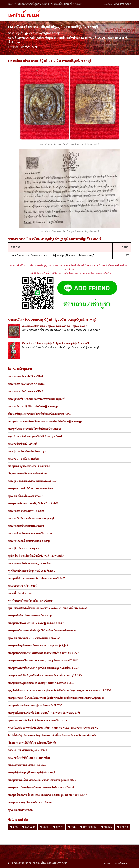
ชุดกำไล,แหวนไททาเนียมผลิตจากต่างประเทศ (31, 601)
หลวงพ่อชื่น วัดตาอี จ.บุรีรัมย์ (22, 444)
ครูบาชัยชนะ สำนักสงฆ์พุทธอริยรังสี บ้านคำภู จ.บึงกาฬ (35, 436)
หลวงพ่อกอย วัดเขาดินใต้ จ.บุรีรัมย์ (25, 376)
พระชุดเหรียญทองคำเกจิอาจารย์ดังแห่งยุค (29, 466)
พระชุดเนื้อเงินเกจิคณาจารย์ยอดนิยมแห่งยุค (30, 616)
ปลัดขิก (122, 827)
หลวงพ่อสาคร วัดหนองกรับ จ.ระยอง (26, 511)
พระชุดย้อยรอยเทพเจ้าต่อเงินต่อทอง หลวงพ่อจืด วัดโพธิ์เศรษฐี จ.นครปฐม (45, 421)
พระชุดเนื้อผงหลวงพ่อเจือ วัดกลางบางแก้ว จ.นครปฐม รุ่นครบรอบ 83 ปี (44, 713)
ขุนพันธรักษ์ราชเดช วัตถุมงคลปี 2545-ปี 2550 (31, 571)
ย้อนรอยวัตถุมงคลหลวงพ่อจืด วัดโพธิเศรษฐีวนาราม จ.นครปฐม (40, 414)
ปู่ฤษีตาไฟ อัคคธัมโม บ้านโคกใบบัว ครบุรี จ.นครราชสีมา (36, 556)
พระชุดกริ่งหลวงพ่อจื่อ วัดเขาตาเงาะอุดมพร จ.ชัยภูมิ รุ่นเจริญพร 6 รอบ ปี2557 (47, 795)
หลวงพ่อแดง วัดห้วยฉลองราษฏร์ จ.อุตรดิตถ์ (30, 563)
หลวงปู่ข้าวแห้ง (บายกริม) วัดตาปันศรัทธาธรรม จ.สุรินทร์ (36, 399)
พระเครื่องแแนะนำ (123, 863)
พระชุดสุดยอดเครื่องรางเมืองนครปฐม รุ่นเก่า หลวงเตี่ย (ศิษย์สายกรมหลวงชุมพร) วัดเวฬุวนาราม (56, 698)
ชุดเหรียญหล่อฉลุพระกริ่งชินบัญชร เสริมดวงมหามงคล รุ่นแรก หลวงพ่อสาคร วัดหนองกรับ (53, 728)
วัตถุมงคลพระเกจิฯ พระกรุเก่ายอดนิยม (27, 474)
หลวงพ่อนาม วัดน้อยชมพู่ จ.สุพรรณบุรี (27, 750)
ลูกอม (44, 827)
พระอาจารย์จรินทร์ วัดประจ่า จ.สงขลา (27, 765)
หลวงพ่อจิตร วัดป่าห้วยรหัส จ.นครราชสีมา (29, 758)
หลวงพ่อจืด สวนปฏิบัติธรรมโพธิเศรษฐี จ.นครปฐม (33, 406)
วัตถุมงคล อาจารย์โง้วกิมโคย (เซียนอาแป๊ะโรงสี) (32, 743)
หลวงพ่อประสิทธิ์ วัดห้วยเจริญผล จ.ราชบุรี (29, 541)
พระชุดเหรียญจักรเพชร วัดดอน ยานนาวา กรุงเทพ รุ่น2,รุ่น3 (38, 646)
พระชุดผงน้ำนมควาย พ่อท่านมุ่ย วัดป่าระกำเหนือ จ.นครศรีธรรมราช (42, 631)
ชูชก (14, 827)
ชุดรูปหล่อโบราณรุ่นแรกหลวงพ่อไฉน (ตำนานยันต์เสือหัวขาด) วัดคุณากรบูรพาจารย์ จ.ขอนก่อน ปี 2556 (59, 690)
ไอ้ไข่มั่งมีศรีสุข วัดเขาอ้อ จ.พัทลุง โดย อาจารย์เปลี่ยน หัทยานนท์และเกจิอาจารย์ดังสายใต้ (52, 735)
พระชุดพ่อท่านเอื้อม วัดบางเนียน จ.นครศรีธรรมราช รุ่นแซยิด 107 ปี (42, 780)
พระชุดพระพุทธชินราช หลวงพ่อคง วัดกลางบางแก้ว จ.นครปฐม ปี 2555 (44, 653)
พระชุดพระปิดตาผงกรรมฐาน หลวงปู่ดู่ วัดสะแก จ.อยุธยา (36, 623)
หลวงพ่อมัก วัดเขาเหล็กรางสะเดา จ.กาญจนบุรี (31, 518)
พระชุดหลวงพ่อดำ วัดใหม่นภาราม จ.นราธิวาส (31, 489)
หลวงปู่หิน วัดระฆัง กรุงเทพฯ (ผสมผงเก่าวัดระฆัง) (33, 481)
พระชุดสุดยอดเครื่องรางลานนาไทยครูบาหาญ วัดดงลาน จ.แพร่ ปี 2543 (43, 660)
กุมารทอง (29, 827)
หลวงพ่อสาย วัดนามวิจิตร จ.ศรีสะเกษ (27, 384)
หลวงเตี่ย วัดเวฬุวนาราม (20, 593)
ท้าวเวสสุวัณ (88, 827)
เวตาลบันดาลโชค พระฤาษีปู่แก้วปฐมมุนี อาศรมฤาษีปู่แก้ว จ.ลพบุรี (55, 326)
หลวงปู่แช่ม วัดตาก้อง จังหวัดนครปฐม (27, 451)
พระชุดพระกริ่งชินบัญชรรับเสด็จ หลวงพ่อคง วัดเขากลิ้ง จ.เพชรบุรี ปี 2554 (45, 675)
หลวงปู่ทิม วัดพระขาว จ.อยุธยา (23, 548)
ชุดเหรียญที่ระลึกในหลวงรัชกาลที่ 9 (26, 496)
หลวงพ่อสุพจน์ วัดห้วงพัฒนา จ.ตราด (26, 526)
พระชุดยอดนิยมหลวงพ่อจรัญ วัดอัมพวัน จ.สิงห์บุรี (33, 504)
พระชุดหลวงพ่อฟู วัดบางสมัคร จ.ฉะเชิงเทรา (30, 802)
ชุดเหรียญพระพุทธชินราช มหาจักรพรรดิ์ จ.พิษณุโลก (34, 638)
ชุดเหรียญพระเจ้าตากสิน (20, 810)
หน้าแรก (108, 863)
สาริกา (58, 827)
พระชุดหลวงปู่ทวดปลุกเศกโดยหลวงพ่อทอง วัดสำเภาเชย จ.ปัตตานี (41, 788)
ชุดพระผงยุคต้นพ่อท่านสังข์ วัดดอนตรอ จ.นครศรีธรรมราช (37, 720)
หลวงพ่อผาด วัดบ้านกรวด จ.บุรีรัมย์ (25, 391)
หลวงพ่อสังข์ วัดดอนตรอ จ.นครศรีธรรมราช (30, 533)
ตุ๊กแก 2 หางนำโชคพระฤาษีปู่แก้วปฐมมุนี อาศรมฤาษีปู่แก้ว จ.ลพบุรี (55, 343)
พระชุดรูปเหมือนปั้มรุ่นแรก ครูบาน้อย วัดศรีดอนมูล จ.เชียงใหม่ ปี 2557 (44, 668)
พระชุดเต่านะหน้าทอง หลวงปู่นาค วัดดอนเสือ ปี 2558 (35, 705)
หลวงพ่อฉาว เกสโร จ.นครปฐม (23, 459)
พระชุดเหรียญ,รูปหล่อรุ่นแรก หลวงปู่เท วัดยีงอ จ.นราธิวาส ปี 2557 (41, 683)
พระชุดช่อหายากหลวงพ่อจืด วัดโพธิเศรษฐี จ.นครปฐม (35, 429)
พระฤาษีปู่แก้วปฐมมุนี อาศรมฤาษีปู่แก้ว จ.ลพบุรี (32, 773)
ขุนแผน (107, 827)
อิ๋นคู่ (72, 827)
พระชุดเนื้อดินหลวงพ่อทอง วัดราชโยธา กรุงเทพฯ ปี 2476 (37, 578)
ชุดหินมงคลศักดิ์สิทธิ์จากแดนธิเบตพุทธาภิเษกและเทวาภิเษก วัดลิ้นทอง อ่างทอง (47, 608)
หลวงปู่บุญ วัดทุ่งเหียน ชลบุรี (22, 586)
